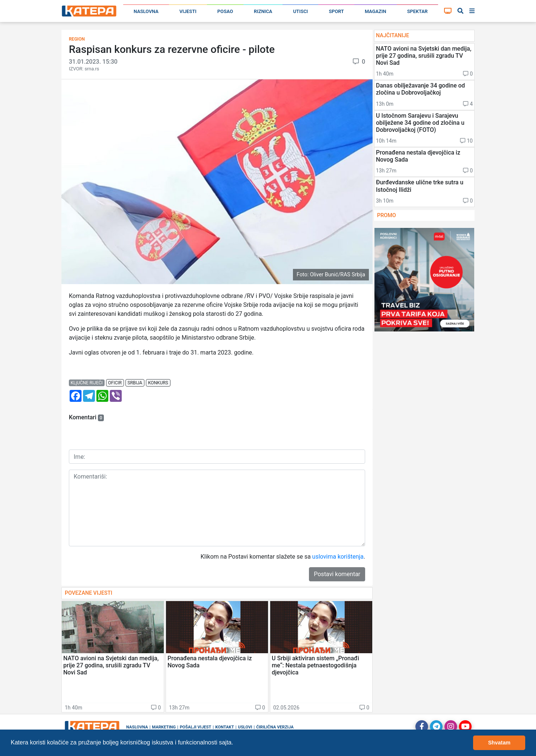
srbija (135, 383)
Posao (225, 11)
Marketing (164, 727)
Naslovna (146, 11)
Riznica (263, 11)
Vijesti (188, 11)
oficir (115, 383)
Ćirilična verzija (275, 727)
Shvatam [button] (499, 743)
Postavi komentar (337, 574)
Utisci (300, 11)
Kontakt (224, 727)
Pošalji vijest (196, 727)
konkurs (158, 383)
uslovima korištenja (338, 557)
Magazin (376, 11)
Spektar (417, 11)
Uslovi (245, 727)
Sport (336, 11)
